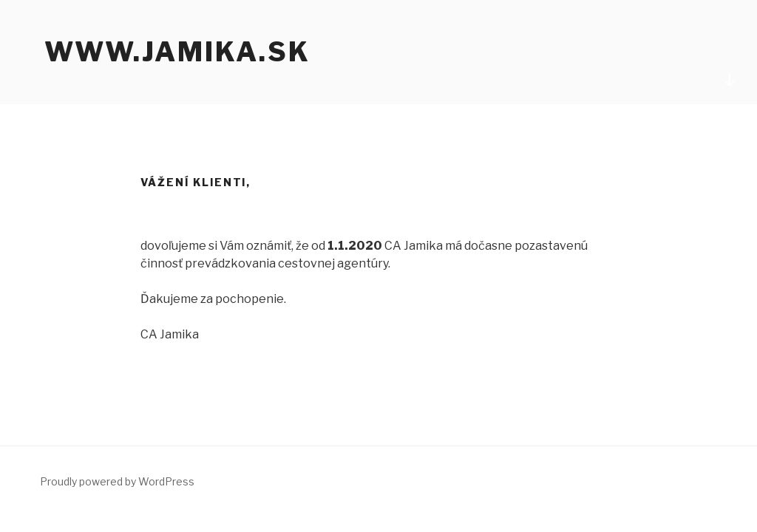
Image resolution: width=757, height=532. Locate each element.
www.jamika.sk (177, 52)
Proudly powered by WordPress (117, 481)
